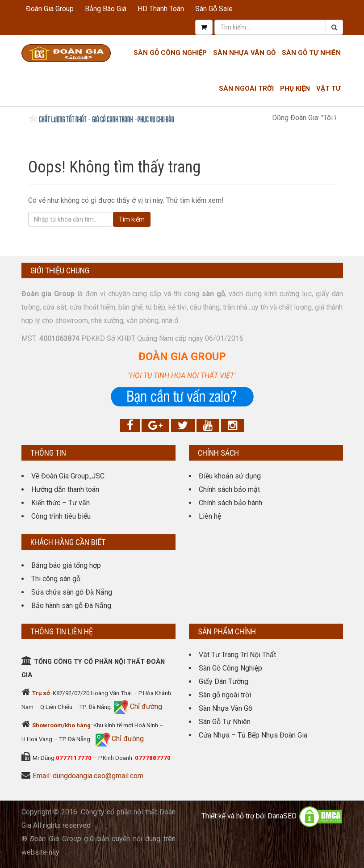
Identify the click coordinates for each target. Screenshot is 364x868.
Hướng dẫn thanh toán (65, 489)
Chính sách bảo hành (230, 503)
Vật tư (328, 88)
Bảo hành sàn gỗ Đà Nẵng (71, 606)
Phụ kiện (295, 88)
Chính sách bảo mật (229, 489)
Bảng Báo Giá (106, 9)
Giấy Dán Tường (224, 681)
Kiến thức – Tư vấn (61, 503)
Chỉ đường (145, 707)
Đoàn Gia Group (50, 9)
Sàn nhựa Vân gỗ (244, 53)
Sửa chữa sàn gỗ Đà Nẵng (72, 592)
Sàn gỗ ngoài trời (225, 695)
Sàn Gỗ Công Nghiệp (170, 53)
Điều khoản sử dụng (230, 476)
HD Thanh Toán (161, 9)
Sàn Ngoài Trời (246, 88)
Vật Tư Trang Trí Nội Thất (237, 655)
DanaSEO (282, 816)
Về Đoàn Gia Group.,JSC (68, 476)
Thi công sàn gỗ (56, 579)
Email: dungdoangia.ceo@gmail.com (88, 776)
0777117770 (74, 758)
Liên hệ (210, 516)
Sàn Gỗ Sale (214, 9)
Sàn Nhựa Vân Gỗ (226, 708)
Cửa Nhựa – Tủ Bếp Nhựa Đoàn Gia (253, 735)
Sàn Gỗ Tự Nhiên (311, 53)
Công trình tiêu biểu (61, 516)
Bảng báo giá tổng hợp (66, 565)
